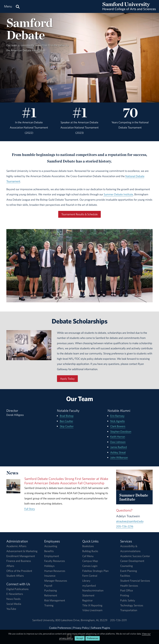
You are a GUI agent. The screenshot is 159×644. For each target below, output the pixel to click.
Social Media (14, 604)
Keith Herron (118, 437)
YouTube (11, 609)
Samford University (44, 620)
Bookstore (88, 546)
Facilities (125, 576)
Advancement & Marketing (22, 551)
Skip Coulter (67, 426)
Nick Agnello (117, 421)
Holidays (49, 566)
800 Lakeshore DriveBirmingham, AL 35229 (81, 620)
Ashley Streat (118, 452)
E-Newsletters (15, 594)
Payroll (48, 586)
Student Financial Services (135, 581)
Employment (52, 556)
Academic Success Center (135, 556)
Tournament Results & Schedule (79, 214)
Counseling (126, 566)
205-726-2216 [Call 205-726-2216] (125, 526)
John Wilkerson (119, 457)
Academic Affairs (16, 546)
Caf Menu (88, 556)
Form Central (90, 576)
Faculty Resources (55, 561)
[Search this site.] (18, 6)
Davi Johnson (118, 442)
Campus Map (90, 561)
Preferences (93, 638)
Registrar (87, 600)
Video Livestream (92, 610)
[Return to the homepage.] (129, 9)
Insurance (50, 576)
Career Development (132, 561)
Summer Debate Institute (118, 194)
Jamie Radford (119, 447)
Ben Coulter (66, 421)
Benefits (49, 551)
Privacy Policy (81, 628)
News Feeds (13, 599)
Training (49, 605)
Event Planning (129, 571)
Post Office (127, 590)
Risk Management (55, 600)
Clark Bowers (118, 426)
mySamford (89, 586)
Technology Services (132, 605)
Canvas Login (90, 566)
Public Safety (128, 600)
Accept (80, 638)
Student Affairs (15, 576)
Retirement (51, 595)
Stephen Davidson (121, 431)
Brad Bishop (67, 416)
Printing (125, 595)
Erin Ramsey (117, 416)
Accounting (51, 546)
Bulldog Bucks (90, 551)
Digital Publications (17, 589)
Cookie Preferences (60, 628)
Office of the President (19, 571)
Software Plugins (101, 628)
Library (86, 581)
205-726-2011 (118, 620)
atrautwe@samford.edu (130, 521)
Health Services (129, 586)
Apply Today (67, 379)
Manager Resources (56, 581)
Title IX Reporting (92, 605)
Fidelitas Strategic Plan (95, 571)
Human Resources (55, 571)
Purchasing (51, 590)
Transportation (129, 610)
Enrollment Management (21, 556)
